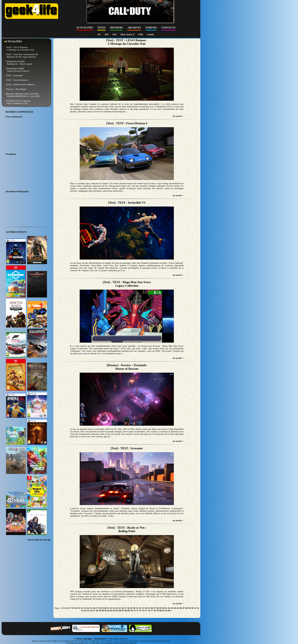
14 (88, 608)
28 (128, 608)
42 (169, 608)
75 (146, 610)
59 (100, 610)
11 (79, 608)
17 (97, 608)
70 (132, 610)
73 (140, 610)
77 (152, 610)
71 (135, 610)
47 (183, 608)
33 (143, 608)
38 (157, 608)
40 (163, 608)
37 (154, 608)
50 (192, 608)
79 (158, 610)
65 (117, 610)
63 (111, 610)
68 (126, 610)
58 (97, 610)
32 (140, 608)
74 (143, 610)
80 (160, 610)
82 (166, 610)
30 (134, 608)
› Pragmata (10, 154)
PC (100, 34)
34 (146, 608)
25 (120, 608)
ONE (141, 34)
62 (109, 610)
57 (94, 610)
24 (117, 608)
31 (137, 608)
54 (85, 610)
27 (126, 608)
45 (178, 608)
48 (186, 608)
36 (152, 608)
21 (108, 608)
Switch (150, 34)
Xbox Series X (128, 34)
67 (123, 610)
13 (85, 608)
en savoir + (178, 116)
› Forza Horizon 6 (14, 117)
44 (175, 608)
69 (129, 610)
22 (111, 608)
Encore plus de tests (39, 540)
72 (138, 610)
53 (82, 610)
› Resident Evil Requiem (17, 191)
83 (169, 610)
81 (163, 610)
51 (195, 608)
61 (106, 610)
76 (149, 610)
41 (166, 608)
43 (172, 608)
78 (155, 610)
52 (198, 608)
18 (99, 608)
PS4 (115, 34)
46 (181, 608)
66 (120, 610)
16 (94, 608)
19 (102, 608)
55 (88, 610)
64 (114, 610)
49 (189, 608)
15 (91, 608)
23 (114, 608)
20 (105, 608)
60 (103, 610)
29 (131, 608)
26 (123, 608)
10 (76, 608)
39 (160, 608)
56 (91, 610)
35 (149, 608)
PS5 (107, 34)
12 (82, 608)
